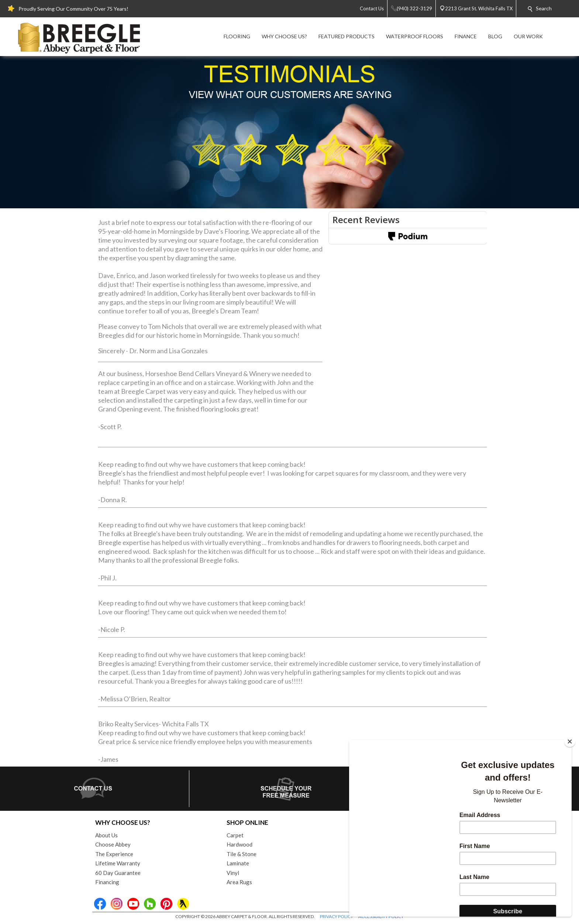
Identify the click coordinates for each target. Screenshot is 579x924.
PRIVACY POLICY (337, 916)
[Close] (570, 741)
